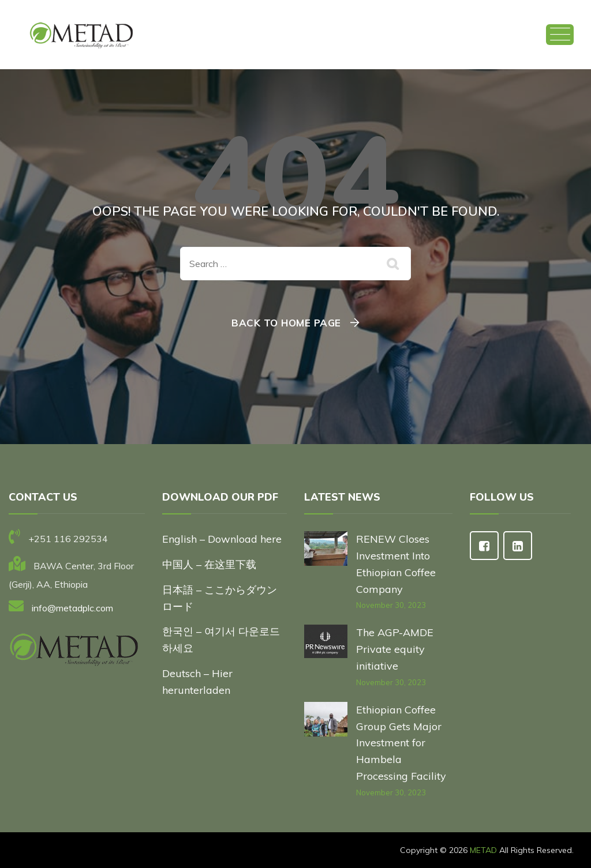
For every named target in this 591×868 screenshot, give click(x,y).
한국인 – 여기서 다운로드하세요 (221, 640)
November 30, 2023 (391, 605)
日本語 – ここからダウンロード (220, 598)
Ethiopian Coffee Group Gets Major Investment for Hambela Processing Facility (401, 743)
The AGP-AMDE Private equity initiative (395, 649)
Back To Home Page (286, 323)
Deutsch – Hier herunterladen (197, 682)
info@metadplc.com (72, 608)
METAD (483, 850)
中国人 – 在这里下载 (209, 564)
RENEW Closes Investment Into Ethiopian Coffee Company (396, 564)
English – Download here (223, 539)
